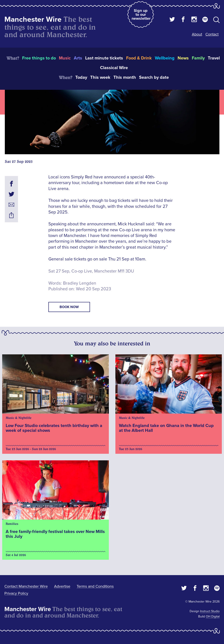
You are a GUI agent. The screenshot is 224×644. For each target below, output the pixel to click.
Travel (214, 58)
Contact (212, 34)
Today (81, 77)
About (197, 34)
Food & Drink (139, 58)
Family (198, 58)
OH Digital (213, 616)
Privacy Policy (16, 593)
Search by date (154, 77)
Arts (78, 58)
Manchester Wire (33, 19)
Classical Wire (114, 68)
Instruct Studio (210, 611)
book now (69, 307)
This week (100, 77)
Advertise (62, 586)
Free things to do (39, 58)
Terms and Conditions (95, 586)
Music (65, 58)
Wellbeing (165, 58)
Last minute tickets (104, 58)
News (183, 58)
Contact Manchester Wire (26, 586)
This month (125, 77)
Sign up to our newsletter (141, 14)
